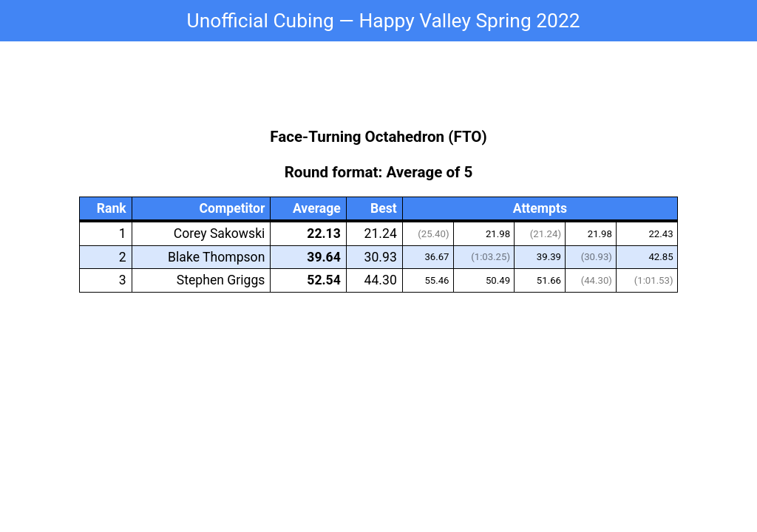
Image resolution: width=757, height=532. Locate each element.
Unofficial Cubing (261, 21)
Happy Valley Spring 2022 (469, 21)
